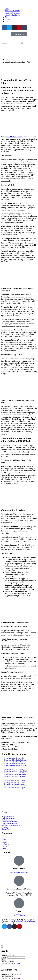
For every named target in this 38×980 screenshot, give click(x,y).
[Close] (2, 946)
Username (4, 955)
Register (18, 963)
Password (4, 957)
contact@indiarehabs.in (19, 873)
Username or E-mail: (8, 974)
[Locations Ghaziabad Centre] (19, 881)
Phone (19, 911)
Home (7, 60)
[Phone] (19, 903)
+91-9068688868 (19, 915)
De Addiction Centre (14, 137)
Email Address (19, 869)
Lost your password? (8, 961)
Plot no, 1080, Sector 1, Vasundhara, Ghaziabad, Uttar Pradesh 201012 (19, 894)
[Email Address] (19, 861)
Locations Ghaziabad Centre (19, 889)
